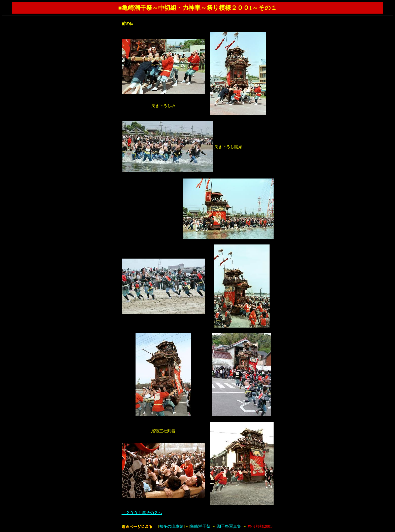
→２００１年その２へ (142, 513)
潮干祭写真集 (229, 526)
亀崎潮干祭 (200, 526)
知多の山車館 (171, 526)
